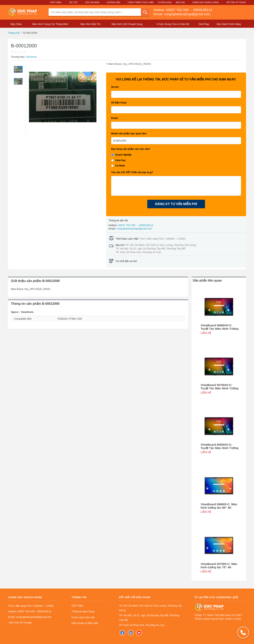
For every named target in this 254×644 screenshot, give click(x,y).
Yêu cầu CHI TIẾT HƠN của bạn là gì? (132, 172)
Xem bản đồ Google (20, 623)
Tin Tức (73, 2)
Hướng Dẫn (113, 2)
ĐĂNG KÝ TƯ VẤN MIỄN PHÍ (176, 204)
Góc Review (92, 2)
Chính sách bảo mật (83, 617)
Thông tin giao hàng (83, 611)
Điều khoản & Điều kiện (85, 623)
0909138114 (202, 10)
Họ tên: (115, 87)
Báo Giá (180, 2)
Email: (115, 118)
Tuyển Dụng (165, 2)
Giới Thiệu (56, 2)
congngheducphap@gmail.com (134, 229)
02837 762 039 (178, 10)
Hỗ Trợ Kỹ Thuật (236, 2)
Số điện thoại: (119, 103)
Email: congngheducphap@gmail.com (182, 14)
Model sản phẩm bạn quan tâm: (129, 134)
